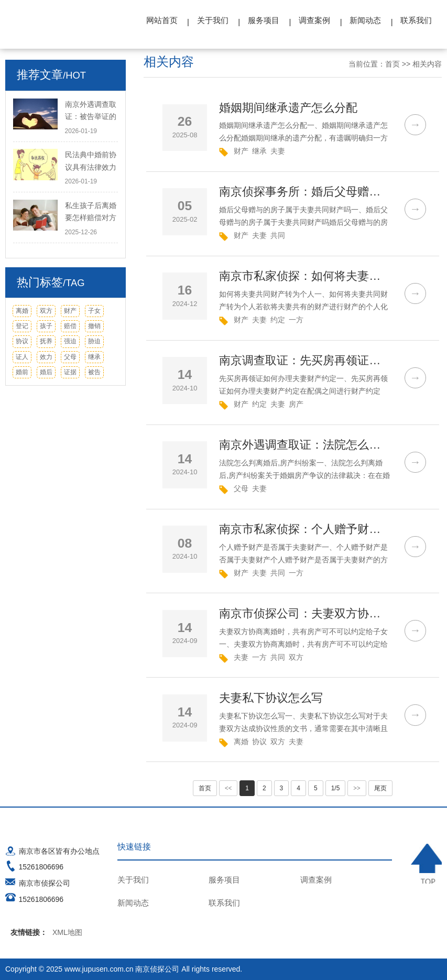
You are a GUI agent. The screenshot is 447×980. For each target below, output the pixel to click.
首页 (393, 64)
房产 (296, 404)
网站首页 (162, 20)
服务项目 (264, 20)
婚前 (22, 372)
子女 (94, 311)
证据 (70, 372)
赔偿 (70, 326)
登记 (22, 326)
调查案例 (314, 20)
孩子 (46, 326)
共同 (278, 235)
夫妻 (278, 151)
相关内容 (427, 64)
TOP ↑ (427, 864)
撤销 (94, 326)
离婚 (22, 311)
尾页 (380, 788)
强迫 (70, 341)
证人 (22, 357)
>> (357, 788)
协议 (22, 341)
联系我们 (416, 20)
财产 (70, 311)
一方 (296, 320)
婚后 (46, 372)
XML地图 (67, 932)
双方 (46, 311)
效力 (46, 357)
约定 (278, 320)
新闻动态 (365, 20)
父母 (70, 357)
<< (228, 788)
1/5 (336, 788)
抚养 (46, 341)
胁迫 (94, 341)
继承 (94, 357)
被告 (94, 372)
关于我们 (213, 20)
